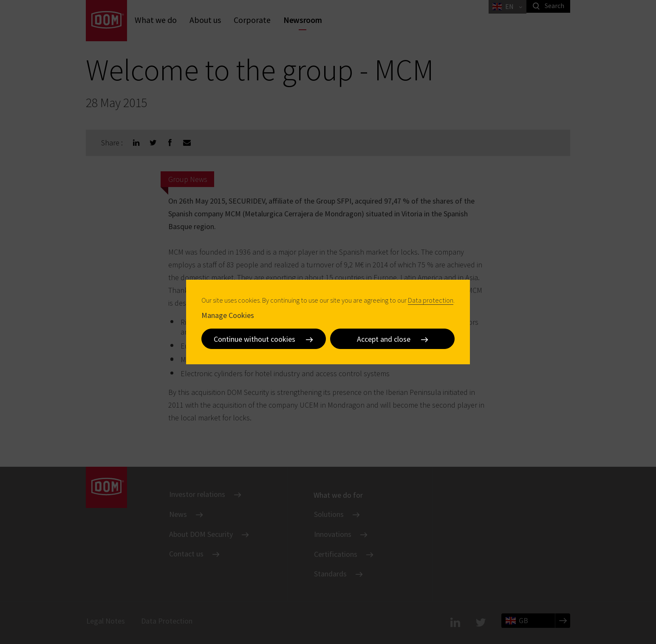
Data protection (431, 300)
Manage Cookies (228, 315)
